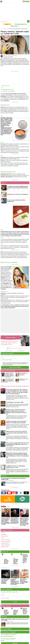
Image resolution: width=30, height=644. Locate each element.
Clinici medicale (6, 545)
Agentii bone (5, 546)
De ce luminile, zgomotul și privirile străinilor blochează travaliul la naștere (24, 581)
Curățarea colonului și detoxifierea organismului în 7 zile (16, 466)
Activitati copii (5, 543)
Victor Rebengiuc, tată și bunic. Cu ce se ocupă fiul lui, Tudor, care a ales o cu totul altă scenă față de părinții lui (15, 520)
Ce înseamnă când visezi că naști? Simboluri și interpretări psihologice (5, 581)
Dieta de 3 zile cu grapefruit (9, 91)
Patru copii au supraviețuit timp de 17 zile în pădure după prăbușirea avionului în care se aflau (17, 444)
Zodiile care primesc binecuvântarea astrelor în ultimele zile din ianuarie (16, 422)
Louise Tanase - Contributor (11, 56)
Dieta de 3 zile (6, 86)
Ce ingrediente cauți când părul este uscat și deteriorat (16, 560)
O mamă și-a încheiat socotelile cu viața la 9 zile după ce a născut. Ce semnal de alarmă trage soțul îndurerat (10, 375)
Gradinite (4, 534)
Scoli (3, 537)
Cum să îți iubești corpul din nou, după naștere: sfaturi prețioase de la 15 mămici (10, 380)
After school (5, 536)
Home (2, 29)
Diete (7, 29)
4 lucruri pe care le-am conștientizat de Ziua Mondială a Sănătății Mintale (13, 478)
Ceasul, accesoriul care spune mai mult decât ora (6, 561)
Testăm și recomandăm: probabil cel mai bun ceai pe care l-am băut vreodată (15, 619)
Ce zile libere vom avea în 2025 (15, 402)
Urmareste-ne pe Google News (15, 348)
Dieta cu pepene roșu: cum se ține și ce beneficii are (24, 374)
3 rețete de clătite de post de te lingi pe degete (16, 612)
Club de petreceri (6, 541)
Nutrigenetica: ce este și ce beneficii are (24, 379)
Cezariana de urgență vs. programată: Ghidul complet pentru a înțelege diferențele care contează (15, 581)
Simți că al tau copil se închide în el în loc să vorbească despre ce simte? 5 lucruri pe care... (25, 558)
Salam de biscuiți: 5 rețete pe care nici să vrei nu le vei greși (25, 611)
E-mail (2, 357)
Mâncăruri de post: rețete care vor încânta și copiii (6, 612)
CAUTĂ (15, 602)
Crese (3, 532)
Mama (5, 29)
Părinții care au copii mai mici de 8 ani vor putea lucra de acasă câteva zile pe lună (17, 432)
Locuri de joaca (5, 539)
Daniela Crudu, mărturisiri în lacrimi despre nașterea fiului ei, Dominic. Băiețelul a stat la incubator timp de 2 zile (16, 411)
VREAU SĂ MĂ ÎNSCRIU (15, 367)
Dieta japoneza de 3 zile (8, 89)
